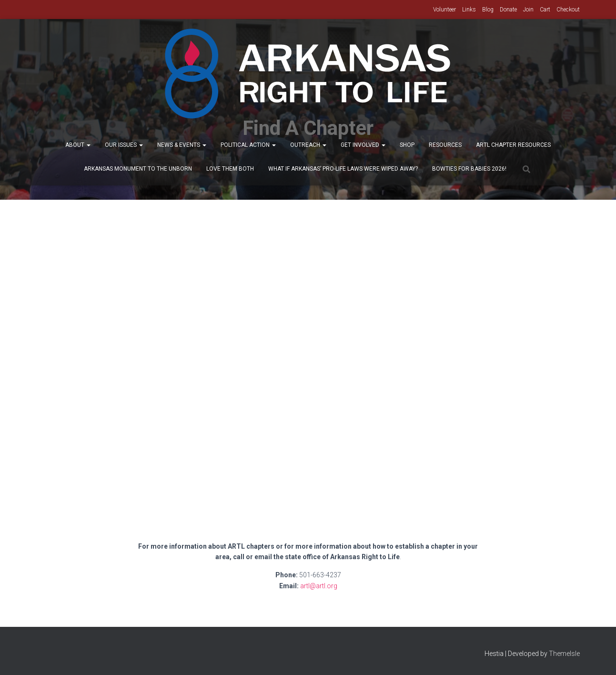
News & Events (182, 145)
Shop (407, 145)
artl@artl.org (319, 586)
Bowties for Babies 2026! (469, 169)
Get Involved (363, 145)
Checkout (568, 10)
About (78, 145)
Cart (545, 10)
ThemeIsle (564, 654)
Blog (488, 10)
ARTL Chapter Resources (513, 145)
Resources (445, 145)
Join (528, 10)
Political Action (248, 145)
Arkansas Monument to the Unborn (138, 169)
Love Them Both (230, 169)
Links (469, 10)
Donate (508, 10)
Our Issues (124, 145)
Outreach (308, 145)
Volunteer (444, 10)
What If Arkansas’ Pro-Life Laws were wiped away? (343, 169)
